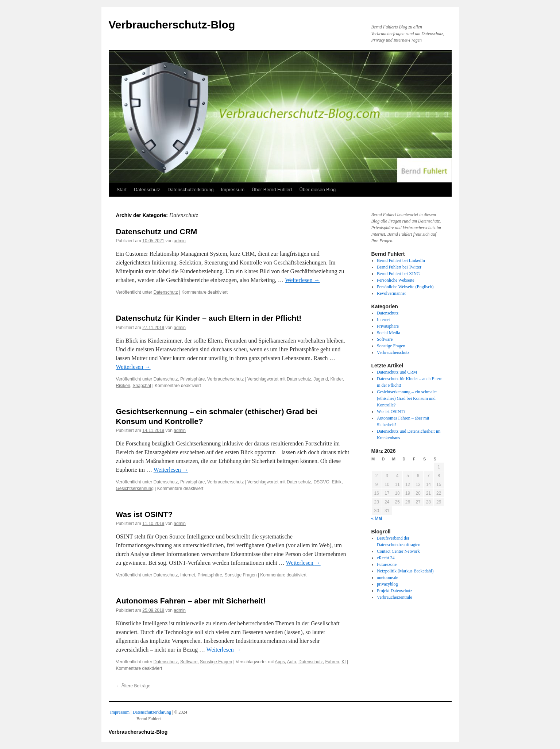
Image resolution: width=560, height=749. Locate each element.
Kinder (336, 379)
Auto (292, 662)
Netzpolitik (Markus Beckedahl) (405, 571)
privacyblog (387, 584)
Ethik (337, 482)
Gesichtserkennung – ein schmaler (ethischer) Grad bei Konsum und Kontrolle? (407, 398)
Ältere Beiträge (133, 686)
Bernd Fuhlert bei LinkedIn (401, 260)
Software (189, 662)
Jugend (320, 379)
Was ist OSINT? (144, 514)
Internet (188, 575)
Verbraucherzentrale (395, 597)
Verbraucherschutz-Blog (172, 25)
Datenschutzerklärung (190, 190)
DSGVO (321, 482)
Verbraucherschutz (225, 379)
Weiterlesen (302, 280)
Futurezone (387, 564)
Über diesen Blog (318, 190)
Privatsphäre (192, 379)
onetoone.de (387, 578)
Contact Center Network (398, 551)
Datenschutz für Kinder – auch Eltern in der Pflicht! (209, 318)
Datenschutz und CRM (157, 231)
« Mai (377, 518)
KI (343, 662)
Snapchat (142, 386)
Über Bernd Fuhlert (272, 190)
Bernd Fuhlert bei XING (398, 274)
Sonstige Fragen (240, 575)
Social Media (389, 333)
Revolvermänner (391, 293)
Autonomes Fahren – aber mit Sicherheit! (191, 601)
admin (180, 241)
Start (122, 190)
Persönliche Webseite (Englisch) (405, 287)
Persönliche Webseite (395, 280)
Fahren (332, 662)
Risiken (123, 386)
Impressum (233, 190)
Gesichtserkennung (135, 489)
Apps (280, 662)
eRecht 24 (386, 558)
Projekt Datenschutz (395, 591)
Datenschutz (147, 190)
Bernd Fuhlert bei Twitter (399, 267)
